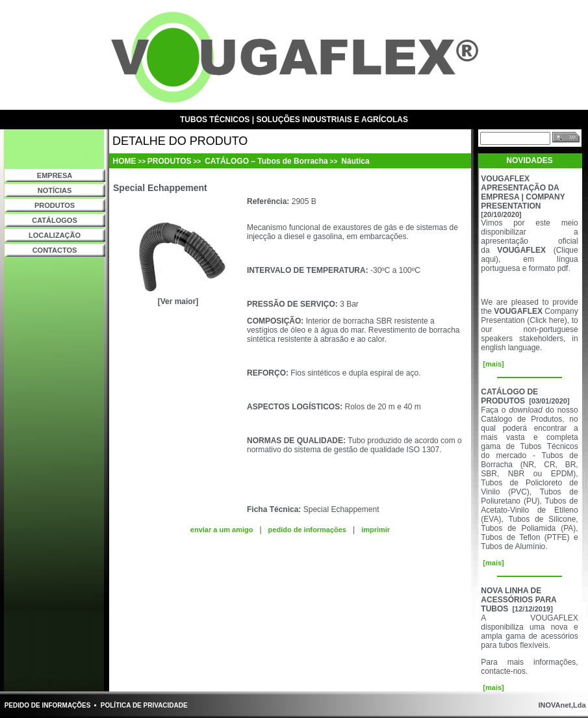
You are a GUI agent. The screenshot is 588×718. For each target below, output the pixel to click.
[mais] (492, 364)
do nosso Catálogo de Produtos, (529, 415)
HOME (125, 161)
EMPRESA (55, 175)
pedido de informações (307, 530)
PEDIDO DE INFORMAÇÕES (48, 705)
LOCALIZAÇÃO (55, 235)
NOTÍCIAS (55, 190)
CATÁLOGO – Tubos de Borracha (265, 161)
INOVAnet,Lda (561, 705)
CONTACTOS (55, 250)
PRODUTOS (55, 205)
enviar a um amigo (222, 530)
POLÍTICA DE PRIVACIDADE (144, 705)
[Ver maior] (178, 301)
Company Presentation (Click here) (529, 316)
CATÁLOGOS (54, 220)
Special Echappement (341, 509)
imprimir (376, 530)
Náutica (354, 161)
